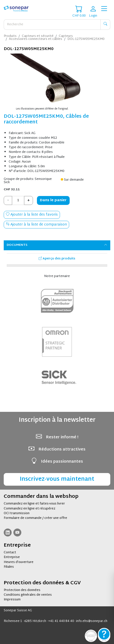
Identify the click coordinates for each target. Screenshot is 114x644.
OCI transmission (17, 513)
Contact (10, 553)
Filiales (9, 567)
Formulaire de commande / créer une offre (35, 518)
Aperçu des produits (57, 259)
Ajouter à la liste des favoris (32, 215)
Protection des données (22, 590)
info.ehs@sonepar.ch (92, 621)
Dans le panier (53, 200)
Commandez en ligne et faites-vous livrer (34, 504)
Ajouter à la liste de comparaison (36, 225)
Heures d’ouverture (19, 562)
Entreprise (12, 557)
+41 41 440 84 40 (61, 621)
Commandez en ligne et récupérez (29, 509)
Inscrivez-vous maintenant (57, 479)
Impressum (12, 600)
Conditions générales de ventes (28, 595)
